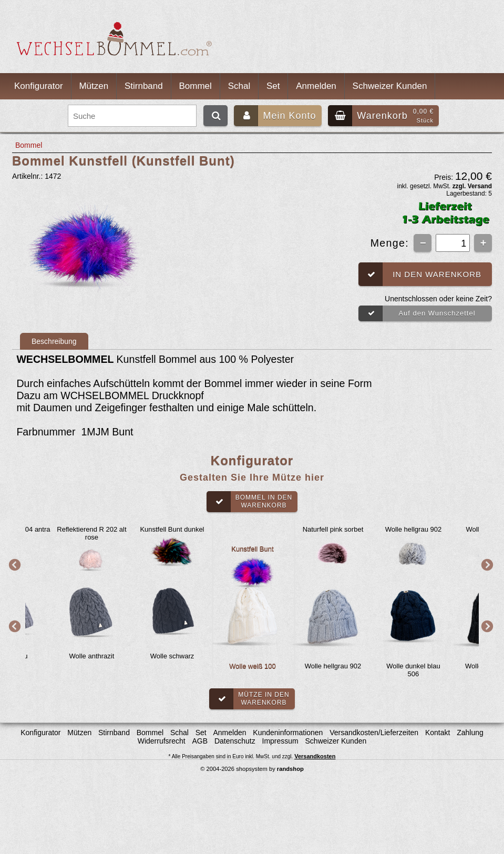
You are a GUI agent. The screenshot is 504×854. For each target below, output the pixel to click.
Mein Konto (275, 116)
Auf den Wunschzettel (417, 313)
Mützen (94, 86)
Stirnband (144, 86)
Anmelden (316, 86)
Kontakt (438, 733)
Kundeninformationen (288, 733)
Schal (239, 86)
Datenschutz (235, 741)
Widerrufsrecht (162, 741)
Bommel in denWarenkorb (250, 502)
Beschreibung (54, 341)
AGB (200, 741)
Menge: (392, 243)
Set (273, 86)
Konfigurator (39, 86)
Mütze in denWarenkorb (249, 699)
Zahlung (470, 733)
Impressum (280, 741)
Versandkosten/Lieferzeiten (374, 733)
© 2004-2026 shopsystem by (252, 769)
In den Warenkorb (420, 274)
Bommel (196, 86)
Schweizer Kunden (390, 86)
